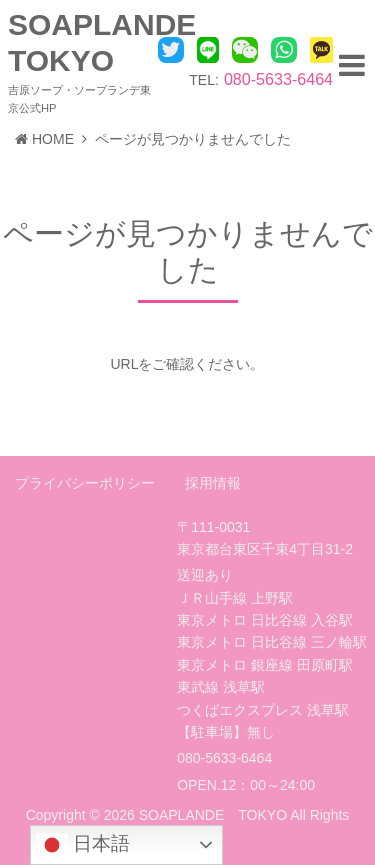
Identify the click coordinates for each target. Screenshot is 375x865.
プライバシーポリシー (85, 483)
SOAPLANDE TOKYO (213, 815)
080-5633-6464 (278, 79)
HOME (44, 139)
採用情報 (213, 483)
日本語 (83, 845)
